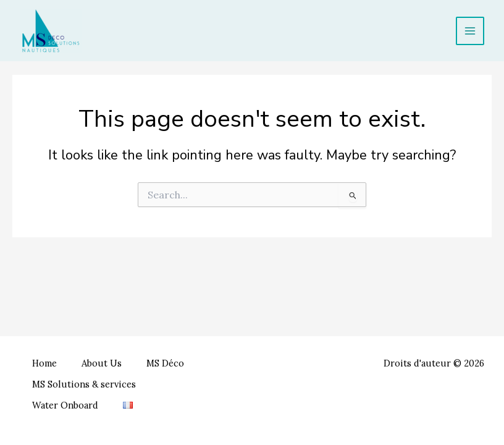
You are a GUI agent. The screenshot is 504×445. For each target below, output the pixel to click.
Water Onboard (65, 405)
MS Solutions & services (84, 384)
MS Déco (165, 363)
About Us (102, 363)
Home (44, 363)
